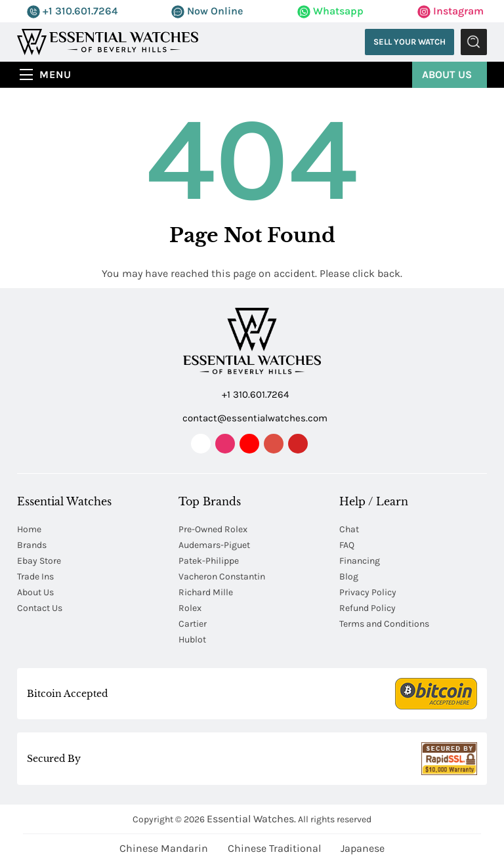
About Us (447, 74)
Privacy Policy (368, 592)
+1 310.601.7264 (72, 11)
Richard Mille (206, 592)
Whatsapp (330, 11)
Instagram (451, 11)
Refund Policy (367, 608)
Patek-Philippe (209, 561)
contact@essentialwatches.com (253, 417)
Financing (360, 561)
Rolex (190, 608)
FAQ (347, 545)
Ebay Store (39, 561)
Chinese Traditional (274, 848)
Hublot (192, 640)
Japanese (363, 848)
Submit (474, 42)
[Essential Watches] (108, 41)
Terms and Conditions (384, 624)
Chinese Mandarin (164, 848)
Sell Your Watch (409, 42)
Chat (349, 529)
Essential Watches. (251, 819)
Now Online (207, 11)
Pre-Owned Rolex (213, 529)
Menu (55, 74)
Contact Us (40, 608)
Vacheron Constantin (222, 577)
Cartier (193, 624)
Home (29, 529)
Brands (32, 545)
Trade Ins (35, 577)
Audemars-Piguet (214, 545)
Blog (349, 577)
